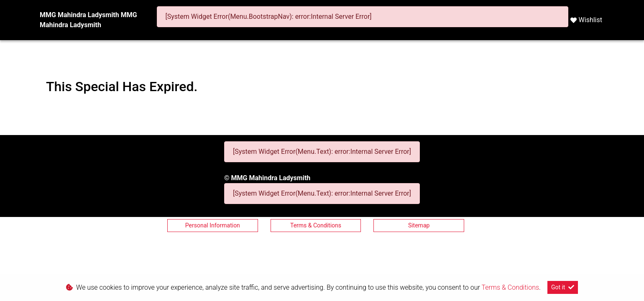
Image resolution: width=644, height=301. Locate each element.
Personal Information (213, 225)
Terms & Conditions (316, 225)
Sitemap (419, 225)
